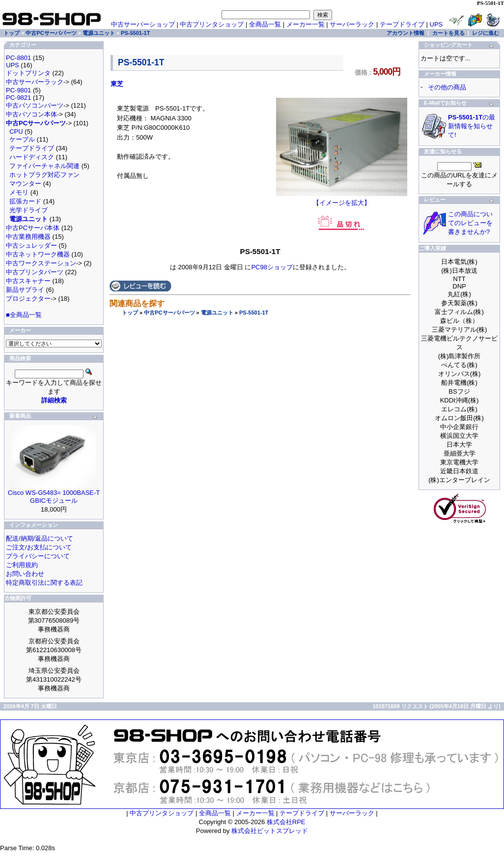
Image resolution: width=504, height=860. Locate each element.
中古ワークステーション (41, 263)
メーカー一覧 (306, 24)
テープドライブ (402, 24)
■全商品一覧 (24, 315)
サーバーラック (352, 24)
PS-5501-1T (254, 313)
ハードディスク (32, 157)
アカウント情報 (406, 33)
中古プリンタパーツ (35, 272)
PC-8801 (18, 58)
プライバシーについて (38, 556)
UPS (436, 24)
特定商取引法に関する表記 (44, 583)
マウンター (25, 184)
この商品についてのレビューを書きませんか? (470, 223)
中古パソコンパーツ (35, 105)
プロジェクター (28, 299)
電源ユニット (217, 313)
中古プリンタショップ (212, 24)
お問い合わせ (25, 574)
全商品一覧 (265, 24)
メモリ (19, 192)
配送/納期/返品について (40, 538)
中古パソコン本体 (31, 114)
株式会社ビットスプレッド (270, 831)
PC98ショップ (272, 267)
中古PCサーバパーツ (169, 313)
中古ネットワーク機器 (38, 254)
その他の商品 (447, 87)
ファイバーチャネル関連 (44, 166)
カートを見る (448, 33)
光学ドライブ (28, 210)
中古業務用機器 (28, 237)
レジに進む (486, 33)
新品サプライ (25, 290)
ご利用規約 (22, 565)
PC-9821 (18, 98)
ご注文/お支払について (39, 547)
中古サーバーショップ (143, 24)
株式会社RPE (286, 822)
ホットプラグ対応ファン (44, 175)
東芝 (117, 84)
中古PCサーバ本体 (33, 228)
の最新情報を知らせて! (472, 126)
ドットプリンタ (28, 73)
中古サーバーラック (35, 82)
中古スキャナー (28, 281)
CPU (16, 131)
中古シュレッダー (31, 245)
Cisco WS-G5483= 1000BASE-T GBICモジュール (54, 497)
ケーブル (22, 139)
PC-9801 (18, 90)
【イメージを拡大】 (342, 200)
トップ (130, 313)
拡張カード (25, 201)
